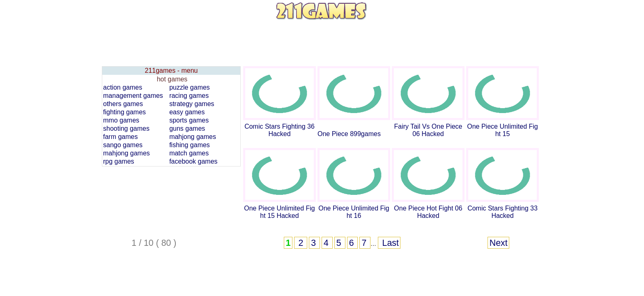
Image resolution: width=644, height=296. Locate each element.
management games (133, 96)
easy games (187, 112)
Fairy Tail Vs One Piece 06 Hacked (428, 130)
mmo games (121, 120)
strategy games (192, 104)
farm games (120, 137)
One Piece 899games (349, 134)
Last (389, 243)
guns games (187, 128)
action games (123, 87)
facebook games (193, 161)
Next (499, 243)
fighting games (124, 112)
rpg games (119, 161)
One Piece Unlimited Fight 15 (503, 130)
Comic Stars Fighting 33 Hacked (503, 212)
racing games (189, 96)
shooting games (126, 128)
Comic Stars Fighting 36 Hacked (279, 130)
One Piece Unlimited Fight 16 (354, 212)
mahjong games (193, 137)
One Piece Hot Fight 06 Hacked (428, 212)
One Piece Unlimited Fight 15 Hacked (279, 212)
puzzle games (190, 87)
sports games (189, 120)
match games (189, 153)
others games (123, 104)
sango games (123, 145)
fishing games (190, 145)
